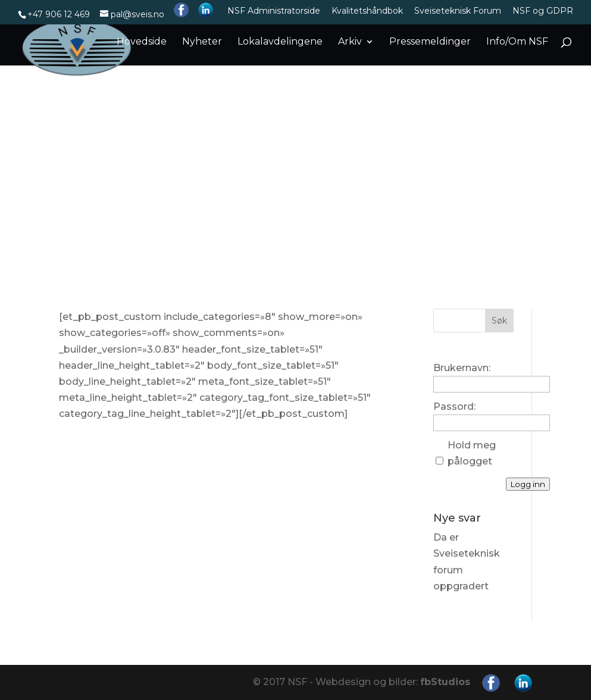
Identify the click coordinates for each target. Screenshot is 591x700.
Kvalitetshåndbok (367, 11)
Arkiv (350, 42)
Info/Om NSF (517, 42)
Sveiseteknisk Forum (458, 11)
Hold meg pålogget (472, 453)
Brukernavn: (462, 368)
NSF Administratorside (274, 11)
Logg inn (528, 484)
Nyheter (202, 42)
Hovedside (142, 42)
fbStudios (445, 682)
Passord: (454, 406)
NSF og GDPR (543, 11)
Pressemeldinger (430, 42)
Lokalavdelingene (280, 42)
